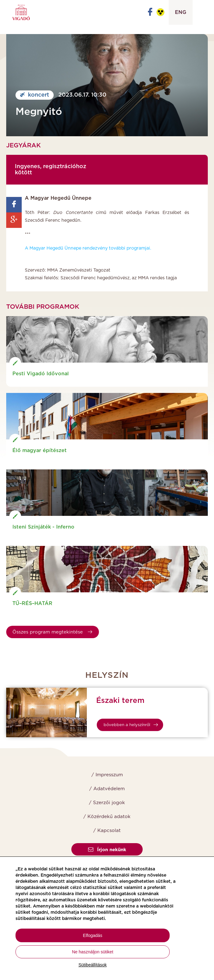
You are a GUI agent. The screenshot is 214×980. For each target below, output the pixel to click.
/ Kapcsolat (107, 831)
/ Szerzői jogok (107, 803)
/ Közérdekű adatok (107, 817)
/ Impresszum (107, 775)
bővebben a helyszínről (131, 725)
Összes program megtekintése (52, 632)
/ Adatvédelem (107, 789)
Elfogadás (92, 935)
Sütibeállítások (93, 965)
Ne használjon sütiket (93, 952)
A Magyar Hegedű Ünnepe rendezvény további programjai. (88, 248)
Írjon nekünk (107, 850)
